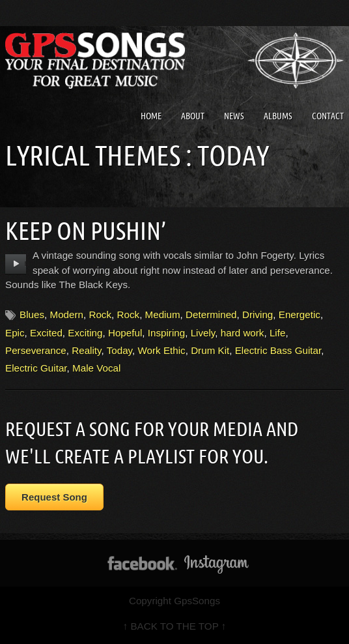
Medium (163, 315)
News (234, 116)
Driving (258, 315)
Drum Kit (210, 350)
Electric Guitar (36, 368)
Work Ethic (162, 350)
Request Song (54, 497)
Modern (67, 315)
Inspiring (166, 333)
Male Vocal (96, 368)
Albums (278, 116)
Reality (86, 350)
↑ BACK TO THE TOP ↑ (175, 626)
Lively (203, 333)
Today (119, 350)
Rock (100, 315)
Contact (328, 116)
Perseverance (36, 350)
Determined (211, 315)
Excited (46, 333)
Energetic (300, 315)
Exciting (85, 333)
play (16, 264)
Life (278, 333)
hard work (243, 333)
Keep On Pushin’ (86, 231)
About (193, 116)
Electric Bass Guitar (278, 350)
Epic (15, 333)
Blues (32, 315)
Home (151, 116)
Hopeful (125, 333)
